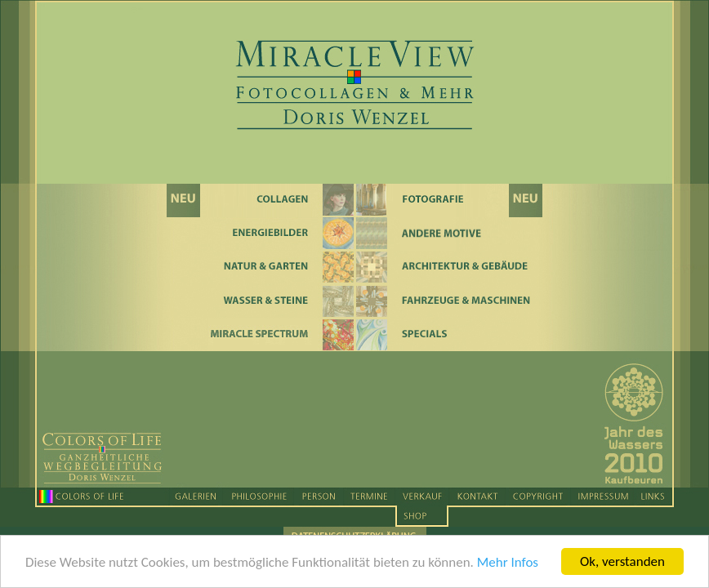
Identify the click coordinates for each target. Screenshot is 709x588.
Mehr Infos (508, 565)
